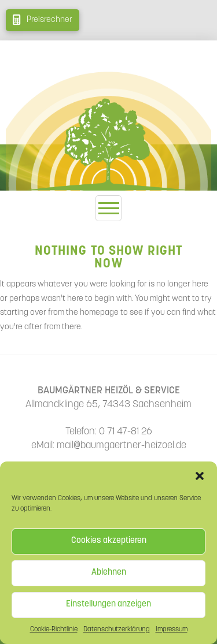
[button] (200, 476)
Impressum (172, 630)
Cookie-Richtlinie (54, 630)
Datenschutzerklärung (117, 630)
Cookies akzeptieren (109, 541)
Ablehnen (109, 573)
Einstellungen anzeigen (108, 604)
